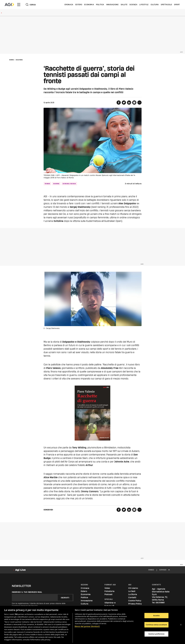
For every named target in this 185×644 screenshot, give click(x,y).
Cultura (155, 5)
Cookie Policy (135, 601)
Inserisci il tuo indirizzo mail (27, 592)
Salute (124, 5)
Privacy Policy (135, 604)
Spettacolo (166, 5)
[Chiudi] (181, 625)
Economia (89, 5)
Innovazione (112, 5)
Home (12, 60)
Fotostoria (109, 591)
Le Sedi (132, 591)
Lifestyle (144, 5)
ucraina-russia (69, 184)
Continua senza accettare (156, 625)
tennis (47, 184)
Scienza (133, 5)
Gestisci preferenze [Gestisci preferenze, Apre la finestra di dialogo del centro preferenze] (156, 634)
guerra (56, 184)
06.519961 (160, 603)
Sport (177, 5)
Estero (79, 5)
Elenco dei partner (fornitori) (87, 626)
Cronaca (69, 5)
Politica (100, 5)
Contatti (132, 597)
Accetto (156, 616)
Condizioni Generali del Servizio (25, 606)
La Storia (133, 594)
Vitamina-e (110, 603)
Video (107, 588)
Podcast (108, 594)
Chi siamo (133, 588)
